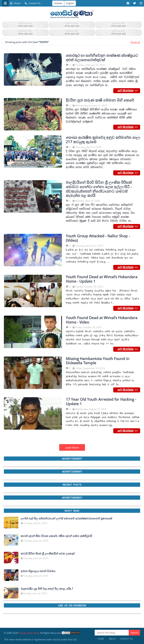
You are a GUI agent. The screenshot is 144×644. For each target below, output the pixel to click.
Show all (135, 42)
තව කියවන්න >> (127, 90)
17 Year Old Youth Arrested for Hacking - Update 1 (101, 402)
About (112, 639)
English (70, 3)
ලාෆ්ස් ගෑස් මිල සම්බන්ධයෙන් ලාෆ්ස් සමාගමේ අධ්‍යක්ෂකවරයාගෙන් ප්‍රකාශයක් (66, 518)
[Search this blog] (112, 633)
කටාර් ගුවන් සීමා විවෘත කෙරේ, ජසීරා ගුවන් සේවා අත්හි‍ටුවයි (56, 536)
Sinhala (58, 3)
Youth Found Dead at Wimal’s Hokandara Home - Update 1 (102, 279)
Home (15, 3)
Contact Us (32, 3)
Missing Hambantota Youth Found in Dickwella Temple (98, 361)
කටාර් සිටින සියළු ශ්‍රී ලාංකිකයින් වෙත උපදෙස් (48, 554)
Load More (72, 448)
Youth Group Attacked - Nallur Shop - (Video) (98, 238)
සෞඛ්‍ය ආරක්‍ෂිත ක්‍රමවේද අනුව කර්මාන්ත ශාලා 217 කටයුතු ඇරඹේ (103, 140)
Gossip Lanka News (29, 633)
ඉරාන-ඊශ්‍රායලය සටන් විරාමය (38, 571)
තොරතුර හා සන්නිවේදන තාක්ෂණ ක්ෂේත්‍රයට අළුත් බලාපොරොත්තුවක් (102, 58)
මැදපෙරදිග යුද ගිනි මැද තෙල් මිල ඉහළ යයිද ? (47, 589)
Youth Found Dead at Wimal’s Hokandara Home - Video (102, 320)
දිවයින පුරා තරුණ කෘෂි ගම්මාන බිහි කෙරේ (100, 100)
